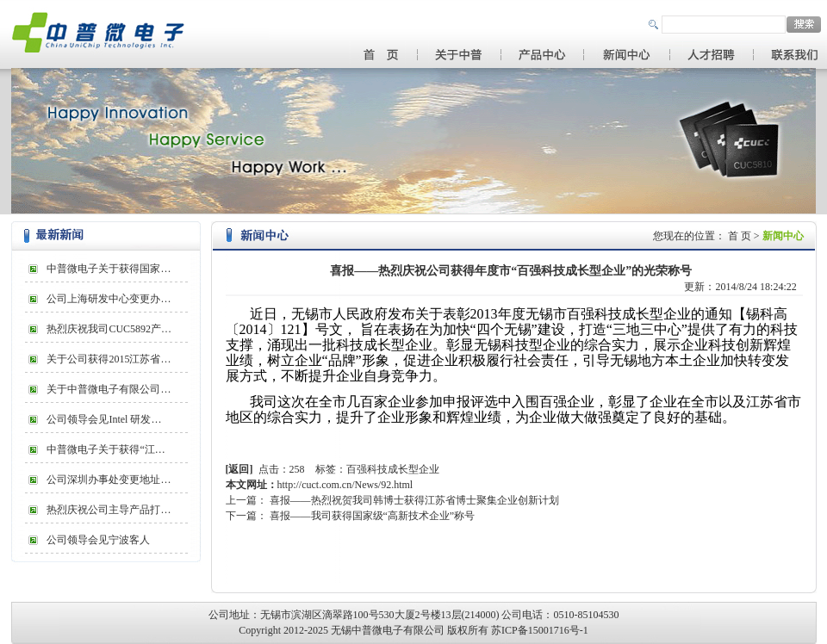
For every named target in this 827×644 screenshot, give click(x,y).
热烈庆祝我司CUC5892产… (109, 329)
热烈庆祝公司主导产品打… (109, 510)
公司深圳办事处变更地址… (109, 480)
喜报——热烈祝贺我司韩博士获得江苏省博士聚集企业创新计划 (414, 500)
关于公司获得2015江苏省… (109, 359)
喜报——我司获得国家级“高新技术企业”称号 (373, 516)
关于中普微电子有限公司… (109, 389)
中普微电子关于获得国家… (109, 269)
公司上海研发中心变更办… (109, 299)
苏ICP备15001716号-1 (540, 630)
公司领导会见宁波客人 (98, 540)
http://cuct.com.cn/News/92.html (345, 485)
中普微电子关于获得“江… (106, 449)
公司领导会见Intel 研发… (104, 419)
